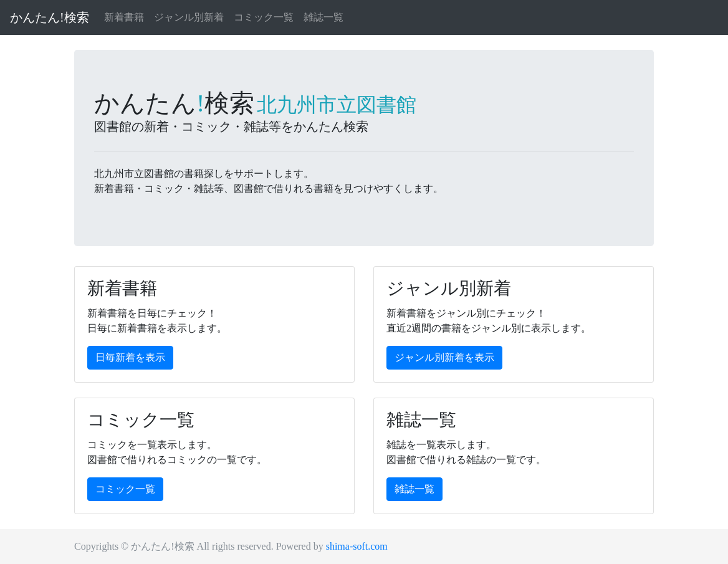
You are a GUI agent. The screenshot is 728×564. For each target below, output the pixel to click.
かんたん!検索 (50, 17)
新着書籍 (124, 17)
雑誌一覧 (323, 17)
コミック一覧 (264, 17)
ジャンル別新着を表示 (444, 357)
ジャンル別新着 (189, 17)
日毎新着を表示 (130, 357)
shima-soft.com (357, 546)
